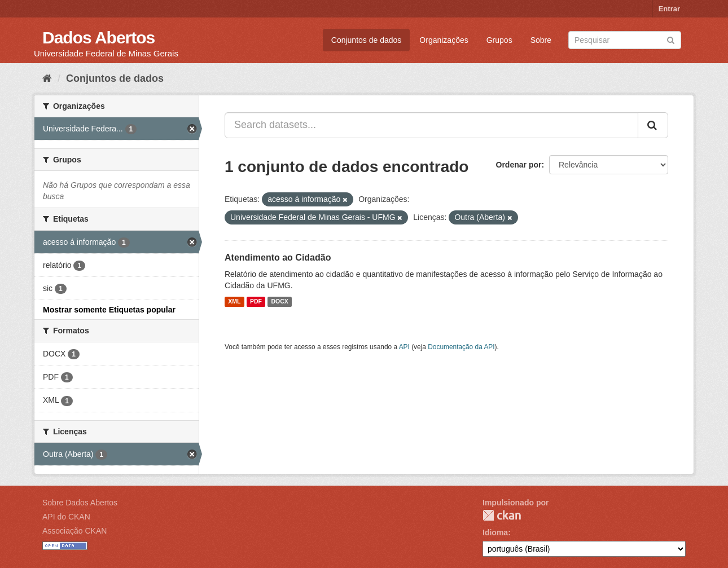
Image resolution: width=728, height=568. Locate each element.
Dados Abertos (98, 38)
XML (234, 302)
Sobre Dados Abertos (80, 503)
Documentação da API (461, 347)
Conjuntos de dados (367, 40)
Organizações (444, 40)
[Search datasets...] (431, 125)
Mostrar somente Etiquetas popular (109, 310)
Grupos (499, 40)
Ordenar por (519, 165)
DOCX (279, 302)
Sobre (541, 40)
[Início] (47, 78)
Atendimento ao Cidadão (278, 257)
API (404, 347)
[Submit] (671, 39)
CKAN (502, 515)
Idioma (495, 532)
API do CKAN (66, 517)
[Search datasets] (625, 40)
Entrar (669, 9)
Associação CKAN (74, 531)
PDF (256, 302)
